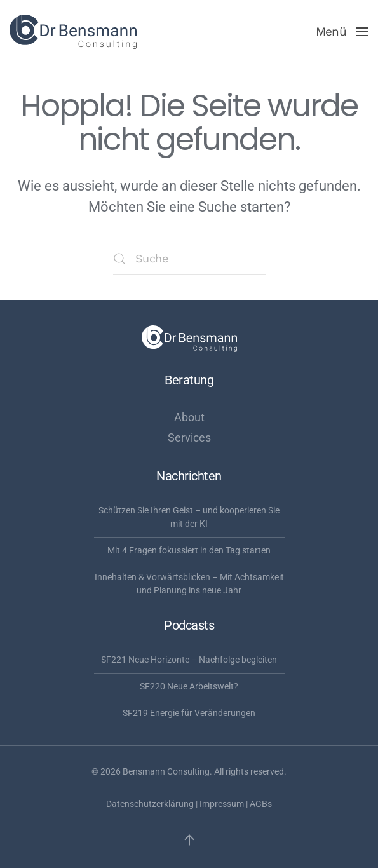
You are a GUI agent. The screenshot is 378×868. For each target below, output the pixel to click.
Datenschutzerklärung (150, 804)
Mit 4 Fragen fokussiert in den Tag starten (189, 550)
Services (189, 437)
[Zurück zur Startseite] (73, 32)
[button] (342, 32)
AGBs (261, 804)
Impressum (222, 804)
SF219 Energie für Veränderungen (189, 713)
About (189, 417)
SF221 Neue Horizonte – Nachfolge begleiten (189, 660)
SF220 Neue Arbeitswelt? (189, 686)
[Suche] (189, 259)
